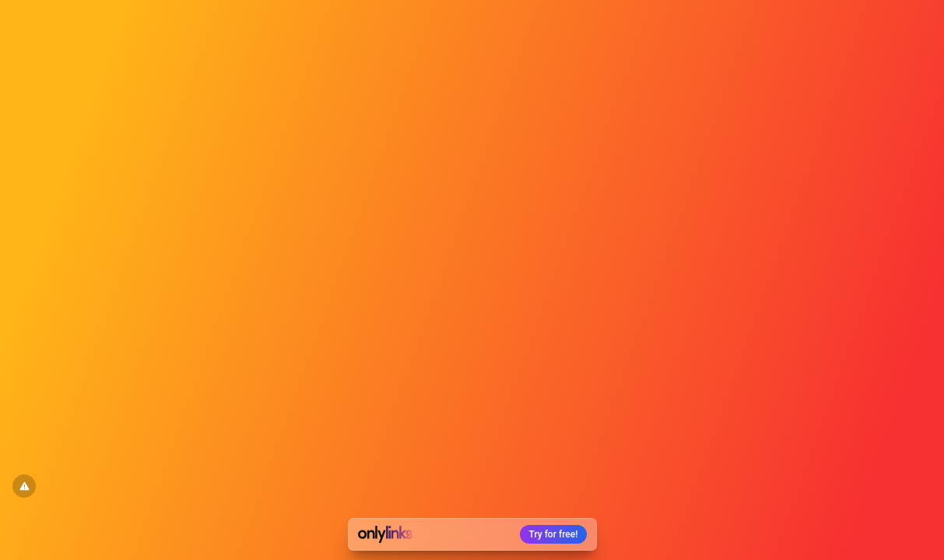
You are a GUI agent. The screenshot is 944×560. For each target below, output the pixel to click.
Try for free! (554, 534)
